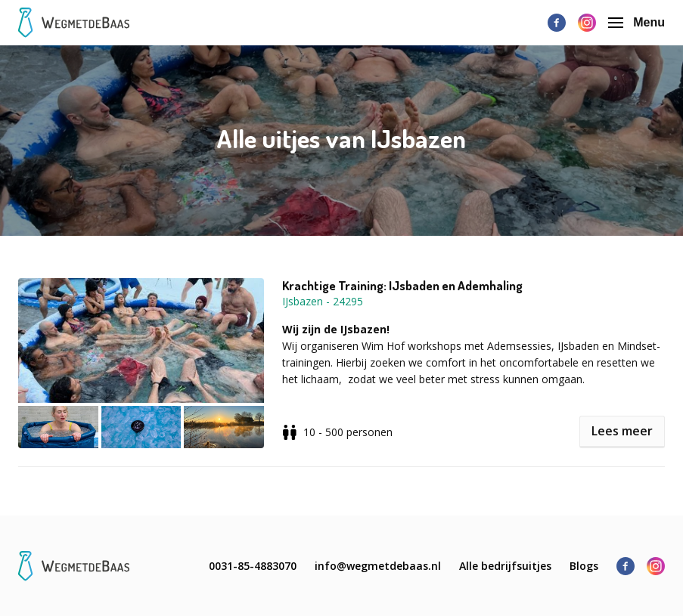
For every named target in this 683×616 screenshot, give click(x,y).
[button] (150, 363)
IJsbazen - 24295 (323, 301)
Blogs (584, 566)
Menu (636, 22)
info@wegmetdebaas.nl (378, 566)
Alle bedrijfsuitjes (505, 566)
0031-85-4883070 (253, 566)
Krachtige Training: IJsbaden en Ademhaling (402, 286)
